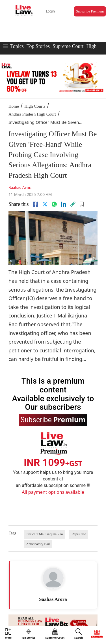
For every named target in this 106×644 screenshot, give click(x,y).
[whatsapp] (54, 204)
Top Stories (38, 46)
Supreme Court (68, 46)
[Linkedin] (64, 204)
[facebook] (36, 204)
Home (14, 106)
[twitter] (45, 204)
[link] (73, 204)
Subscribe (53, 419)
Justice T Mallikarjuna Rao (45, 534)
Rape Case (79, 534)
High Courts (35, 106)
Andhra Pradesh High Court (32, 114)
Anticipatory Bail (38, 544)
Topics (17, 46)
